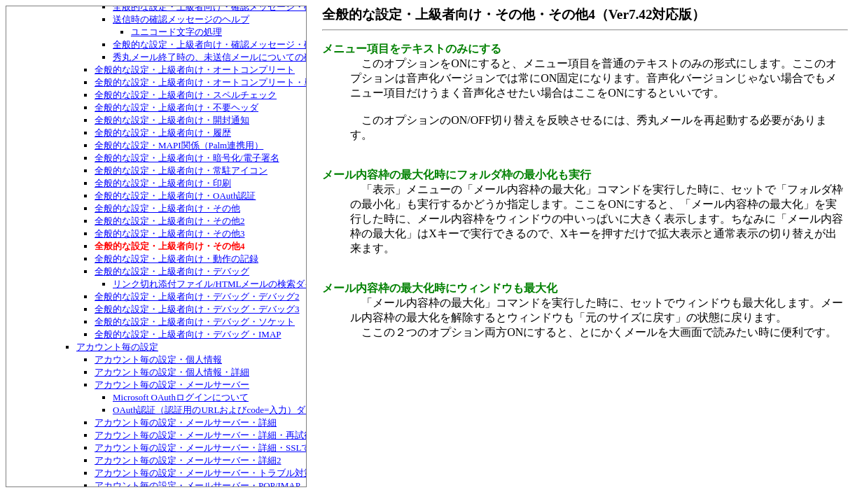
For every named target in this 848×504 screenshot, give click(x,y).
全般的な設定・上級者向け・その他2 (170, 221)
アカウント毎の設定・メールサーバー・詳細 (186, 422)
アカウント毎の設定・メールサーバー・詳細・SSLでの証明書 (221, 448)
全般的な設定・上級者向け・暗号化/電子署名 (187, 158)
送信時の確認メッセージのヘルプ (181, 19)
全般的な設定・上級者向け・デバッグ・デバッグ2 (197, 296)
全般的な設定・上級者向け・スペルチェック (186, 95)
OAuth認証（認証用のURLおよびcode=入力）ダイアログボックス (245, 410)
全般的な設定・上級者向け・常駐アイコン (181, 170)
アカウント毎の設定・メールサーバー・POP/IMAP (197, 485)
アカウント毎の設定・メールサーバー (172, 385)
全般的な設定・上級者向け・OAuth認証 (175, 196)
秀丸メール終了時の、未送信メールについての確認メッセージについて (258, 57)
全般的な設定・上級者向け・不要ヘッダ (176, 107)
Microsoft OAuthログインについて (181, 397)
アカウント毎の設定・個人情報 (158, 359)
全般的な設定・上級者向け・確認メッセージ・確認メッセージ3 (243, 44)
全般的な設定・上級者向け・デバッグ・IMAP (188, 334)
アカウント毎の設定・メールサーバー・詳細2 (188, 460)
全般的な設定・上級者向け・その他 (167, 208)
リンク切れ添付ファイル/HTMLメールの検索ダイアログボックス (245, 284)
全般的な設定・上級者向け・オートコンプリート (195, 70)
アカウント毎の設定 (117, 347)
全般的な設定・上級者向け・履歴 (163, 133)
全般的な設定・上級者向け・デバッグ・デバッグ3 (197, 309)
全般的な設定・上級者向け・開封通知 (172, 120)
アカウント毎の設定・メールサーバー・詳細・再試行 (204, 435)
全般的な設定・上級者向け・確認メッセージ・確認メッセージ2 (243, 7)
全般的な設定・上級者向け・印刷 (163, 183)
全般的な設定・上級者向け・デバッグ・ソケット (195, 322)
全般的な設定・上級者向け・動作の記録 (176, 259)
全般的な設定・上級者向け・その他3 (170, 233)
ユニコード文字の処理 (176, 32)
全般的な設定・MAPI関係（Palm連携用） (179, 145)
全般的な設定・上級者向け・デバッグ (172, 271)
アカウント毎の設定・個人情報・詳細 (172, 372)
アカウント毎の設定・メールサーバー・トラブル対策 (204, 473)
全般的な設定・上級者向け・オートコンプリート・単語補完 (217, 82)
